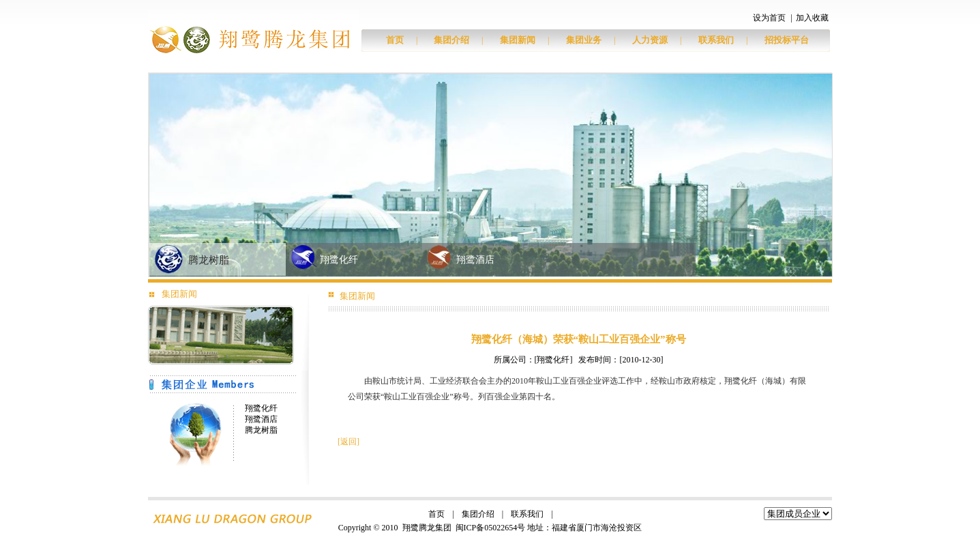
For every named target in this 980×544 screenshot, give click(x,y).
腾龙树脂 (209, 260)
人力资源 (650, 40)
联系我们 (716, 40)
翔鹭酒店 (475, 260)
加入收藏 (812, 18)
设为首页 (769, 18)
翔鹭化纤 (339, 260)
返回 (348, 442)
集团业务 (584, 40)
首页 (395, 40)
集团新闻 (518, 40)
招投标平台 (787, 40)
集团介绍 (451, 40)
